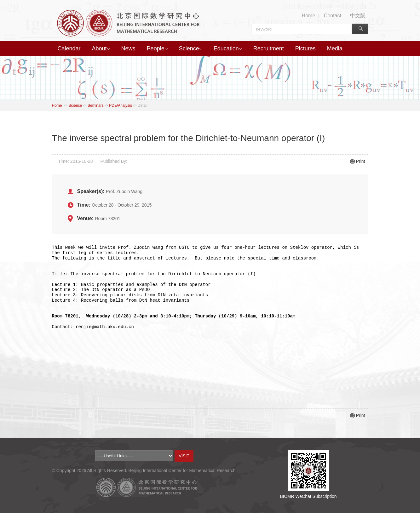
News (128, 48)
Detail (143, 105)
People (157, 48)
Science (191, 48)
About (101, 48)
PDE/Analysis (121, 105)
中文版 (358, 16)
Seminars (96, 105)
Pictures (305, 48)
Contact (333, 16)
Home (309, 16)
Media (335, 48)
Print (361, 161)
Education (228, 48)
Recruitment (269, 48)
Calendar (69, 48)
